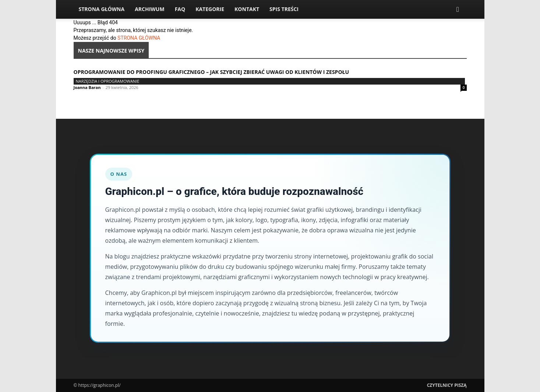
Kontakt (247, 9)
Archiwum (150, 9)
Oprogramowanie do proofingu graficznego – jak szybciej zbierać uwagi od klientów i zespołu (211, 72)
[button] (458, 10)
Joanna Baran (87, 87)
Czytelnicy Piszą (447, 385)
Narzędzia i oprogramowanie (108, 81)
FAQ (180, 9)
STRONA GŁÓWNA (139, 38)
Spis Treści (284, 9)
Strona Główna (102, 9)
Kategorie (210, 9)
